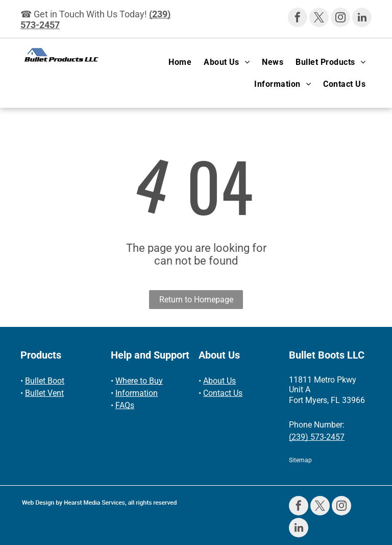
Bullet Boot (45, 381)
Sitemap (300, 460)
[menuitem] (180, 62)
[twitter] (319, 19)
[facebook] (298, 19)
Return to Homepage (196, 300)
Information (137, 393)
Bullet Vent (44, 393)
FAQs (125, 405)
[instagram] (340, 19)
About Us (219, 381)
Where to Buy (139, 381)
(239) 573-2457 (317, 437)
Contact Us (223, 393)
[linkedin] (362, 19)
